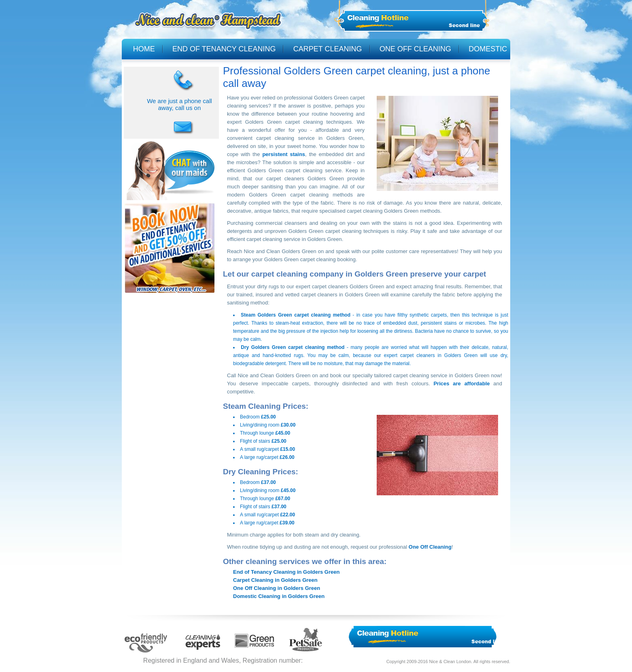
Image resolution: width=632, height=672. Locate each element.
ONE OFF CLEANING (415, 49)
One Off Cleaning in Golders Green (277, 588)
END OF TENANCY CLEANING (224, 49)
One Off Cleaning (430, 547)
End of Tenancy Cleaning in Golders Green (286, 572)
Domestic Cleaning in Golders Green (279, 596)
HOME (144, 49)
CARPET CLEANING (328, 49)
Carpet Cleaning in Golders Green (275, 580)
